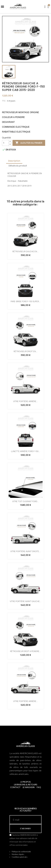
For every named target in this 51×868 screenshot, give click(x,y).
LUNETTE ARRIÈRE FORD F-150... (26, 451)
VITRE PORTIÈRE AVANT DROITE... (26, 551)
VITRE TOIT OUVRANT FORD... (26, 501)
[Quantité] (5, 143)
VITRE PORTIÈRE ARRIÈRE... (26, 401)
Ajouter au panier (29, 143)
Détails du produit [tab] (18, 166)
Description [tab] (14, 161)
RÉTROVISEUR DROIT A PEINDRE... (26, 651)
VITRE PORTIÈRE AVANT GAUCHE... (26, 601)
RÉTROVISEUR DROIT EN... (26, 351)
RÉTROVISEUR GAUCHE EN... (26, 251)
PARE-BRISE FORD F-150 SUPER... (26, 301)
